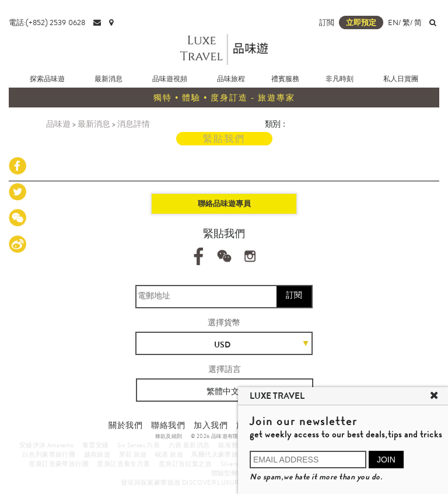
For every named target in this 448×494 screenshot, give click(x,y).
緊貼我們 (224, 139)
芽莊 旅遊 (133, 454)
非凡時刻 (339, 79)
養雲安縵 (96, 445)
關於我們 (125, 425)
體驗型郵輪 (228, 473)
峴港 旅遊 (169, 454)
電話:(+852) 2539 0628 (47, 22)
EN (393, 22)
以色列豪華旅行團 (49, 454)
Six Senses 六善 (139, 445)
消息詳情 (134, 124)
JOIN (386, 460)
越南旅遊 (97, 454)
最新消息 (108, 79)
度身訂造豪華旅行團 (59, 464)
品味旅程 (231, 79)
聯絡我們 (168, 425)
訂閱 (294, 295)
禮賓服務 (285, 79)
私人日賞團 (401, 79)
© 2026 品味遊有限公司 (220, 436)
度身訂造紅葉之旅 (185, 464)
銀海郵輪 (232, 445)
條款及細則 (169, 436)
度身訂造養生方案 (123, 464)
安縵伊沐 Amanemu (47, 445)
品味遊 (58, 124)
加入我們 (211, 425)
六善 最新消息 (189, 445)
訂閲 (327, 22)
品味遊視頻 (170, 79)
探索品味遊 (47, 79)
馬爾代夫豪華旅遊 (218, 454)
